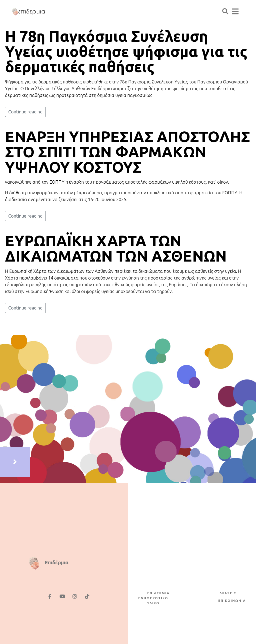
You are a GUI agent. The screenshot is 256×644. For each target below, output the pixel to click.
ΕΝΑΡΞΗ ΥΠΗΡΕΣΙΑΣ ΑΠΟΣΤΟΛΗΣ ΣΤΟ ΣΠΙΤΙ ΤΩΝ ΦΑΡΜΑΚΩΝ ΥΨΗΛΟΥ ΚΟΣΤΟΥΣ (127, 152)
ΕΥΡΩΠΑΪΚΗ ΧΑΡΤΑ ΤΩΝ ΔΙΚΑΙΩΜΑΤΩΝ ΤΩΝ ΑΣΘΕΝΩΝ (116, 248)
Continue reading (25, 112)
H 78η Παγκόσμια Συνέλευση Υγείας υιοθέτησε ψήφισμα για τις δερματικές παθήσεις (126, 51)
